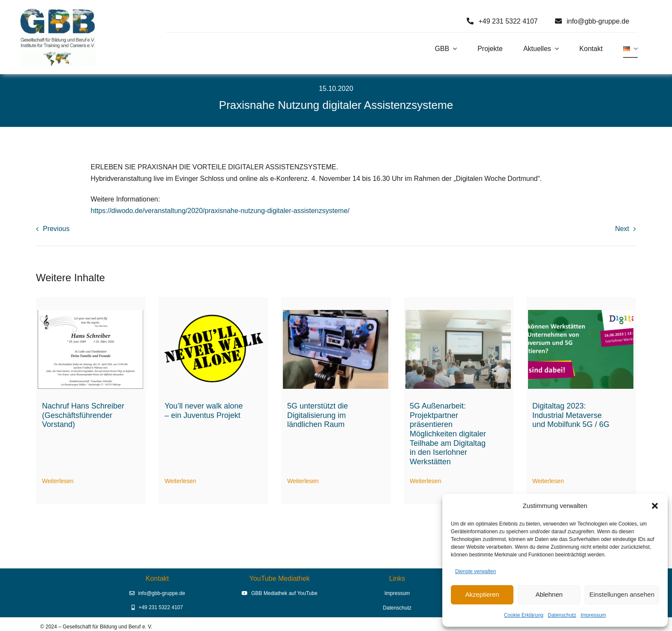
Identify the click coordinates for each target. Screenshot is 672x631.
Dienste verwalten (475, 571)
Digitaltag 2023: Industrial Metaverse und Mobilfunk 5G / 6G (571, 415)
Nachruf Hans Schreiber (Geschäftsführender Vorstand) (83, 415)
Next (622, 229)
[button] (655, 506)
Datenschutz (562, 615)
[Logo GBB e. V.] (58, 12)
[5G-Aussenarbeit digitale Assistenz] (336, 313)
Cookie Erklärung (524, 615)
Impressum (593, 615)
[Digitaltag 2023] (581, 313)
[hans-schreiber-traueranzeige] (90, 313)
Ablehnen (549, 594)
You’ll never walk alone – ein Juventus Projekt (204, 411)
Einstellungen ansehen (622, 594)
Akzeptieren (482, 594)
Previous (56, 229)
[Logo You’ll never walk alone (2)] (213, 313)
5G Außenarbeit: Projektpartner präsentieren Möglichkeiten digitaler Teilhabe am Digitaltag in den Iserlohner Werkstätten (448, 434)
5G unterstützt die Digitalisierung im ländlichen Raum (318, 415)
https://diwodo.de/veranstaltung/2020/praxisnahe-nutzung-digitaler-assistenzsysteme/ (220, 211)
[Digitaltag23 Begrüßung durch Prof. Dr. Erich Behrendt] (458, 313)
